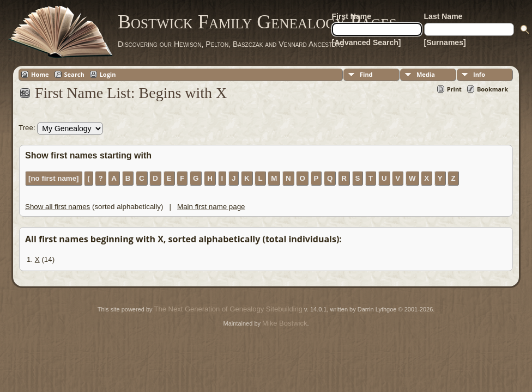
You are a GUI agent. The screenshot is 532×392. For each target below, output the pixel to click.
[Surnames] (445, 42)
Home (40, 74)
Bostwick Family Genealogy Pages (257, 22)
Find (366, 74)
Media (426, 74)
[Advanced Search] (367, 42)
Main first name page (211, 207)
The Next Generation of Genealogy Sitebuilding (228, 309)
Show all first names (58, 207)
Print (454, 89)
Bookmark (492, 89)
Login (108, 74)
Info (479, 74)
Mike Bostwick (285, 323)
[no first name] (54, 178)
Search (74, 74)
